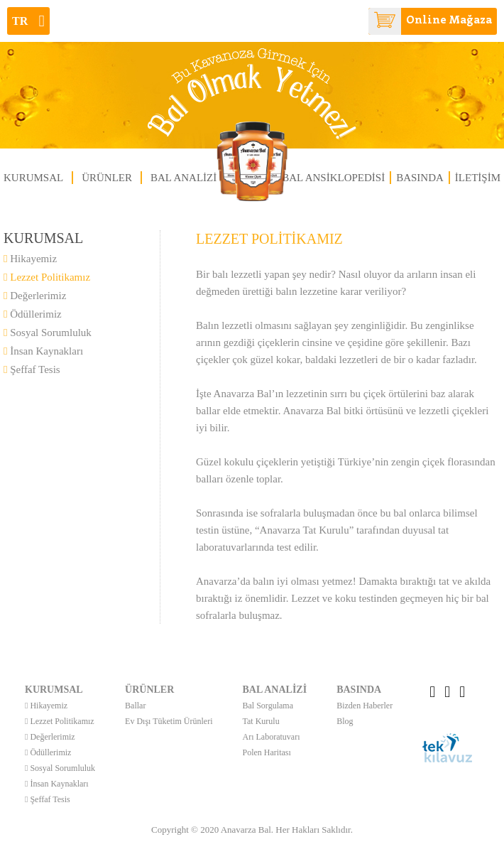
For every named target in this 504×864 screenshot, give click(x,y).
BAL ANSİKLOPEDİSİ (333, 178)
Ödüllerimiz (33, 314)
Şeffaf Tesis (32, 369)
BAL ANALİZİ (183, 178)
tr (28, 21)
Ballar (135, 706)
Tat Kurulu (261, 721)
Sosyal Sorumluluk (48, 333)
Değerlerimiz (35, 296)
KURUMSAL (33, 178)
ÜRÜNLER (107, 178)
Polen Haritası (267, 752)
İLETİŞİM (478, 178)
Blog (345, 721)
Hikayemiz (30, 259)
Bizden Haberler (365, 706)
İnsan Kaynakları (43, 351)
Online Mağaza (430, 21)
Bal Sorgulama (268, 706)
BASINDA (420, 178)
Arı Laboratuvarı (272, 737)
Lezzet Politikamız (47, 277)
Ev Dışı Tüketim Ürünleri (169, 721)
